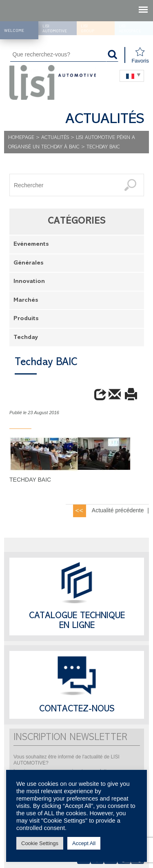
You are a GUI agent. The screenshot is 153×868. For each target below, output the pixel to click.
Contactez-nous (77, 710)
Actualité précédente (118, 510)
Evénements (31, 245)
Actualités (55, 138)
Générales (29, 264)
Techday (26, 338)
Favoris (140, 55)
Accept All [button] (84, 843)
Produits (26, 319)
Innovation (29, 282)
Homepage (21, 138)
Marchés (26, 301)
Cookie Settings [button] (40, 843)
